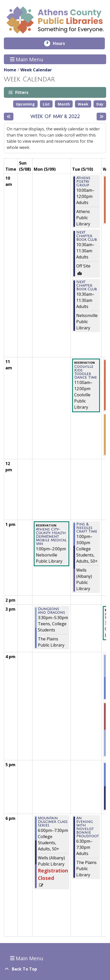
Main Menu (27, 59)
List (46, 104)
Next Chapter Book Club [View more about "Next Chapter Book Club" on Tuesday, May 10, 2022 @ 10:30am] (87, 236)
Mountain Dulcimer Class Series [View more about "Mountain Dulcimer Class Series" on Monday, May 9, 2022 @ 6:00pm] (53, 822)
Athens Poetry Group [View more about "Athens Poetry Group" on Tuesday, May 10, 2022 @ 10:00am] (83, 182)
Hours (62, 43)
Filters (21, 92)
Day (100, 104)
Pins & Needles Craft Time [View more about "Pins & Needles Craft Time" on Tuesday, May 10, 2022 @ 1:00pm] (87, 528)
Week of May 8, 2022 (55, 117)
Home (10, 70)
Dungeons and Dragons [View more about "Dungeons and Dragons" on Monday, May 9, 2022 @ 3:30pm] (51, 611)
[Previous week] (9, 117)
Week (83, 104)
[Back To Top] (55, 969)
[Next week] (101, 117)
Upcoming (25, 104)
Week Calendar (36, 70)
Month (64, 104)
